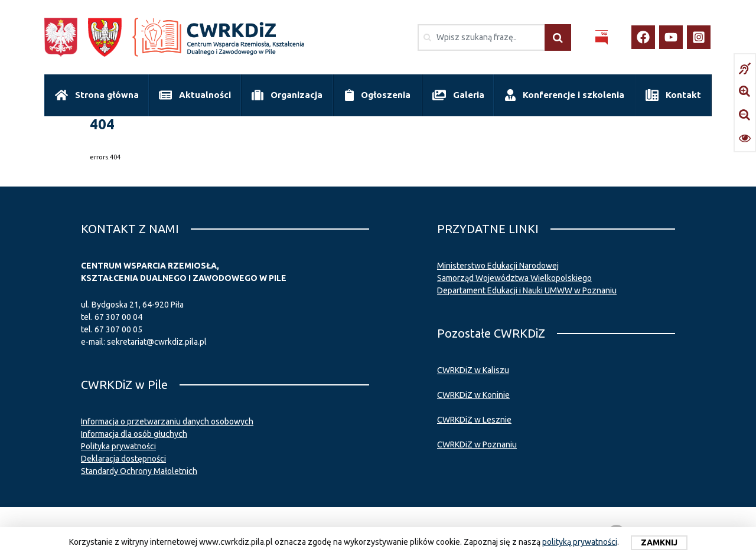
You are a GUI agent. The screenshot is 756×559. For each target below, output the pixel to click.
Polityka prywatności (118, 446)
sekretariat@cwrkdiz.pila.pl (157, 342)
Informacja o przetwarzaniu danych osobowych (167, 421)
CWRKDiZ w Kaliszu (473, 370)
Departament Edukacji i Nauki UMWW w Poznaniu (527, 290)
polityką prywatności (580, 542)
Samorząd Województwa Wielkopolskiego (514, 278)
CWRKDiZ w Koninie (473, 395)
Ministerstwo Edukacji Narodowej (498, 266)
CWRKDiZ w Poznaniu (477, 444)
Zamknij (659, 542)
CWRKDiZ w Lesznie (474, 420)
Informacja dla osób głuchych (134, 434)
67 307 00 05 (118, 329)
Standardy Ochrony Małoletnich (139, 471)
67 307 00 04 (118, 317)
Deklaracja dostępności (123, 459)
